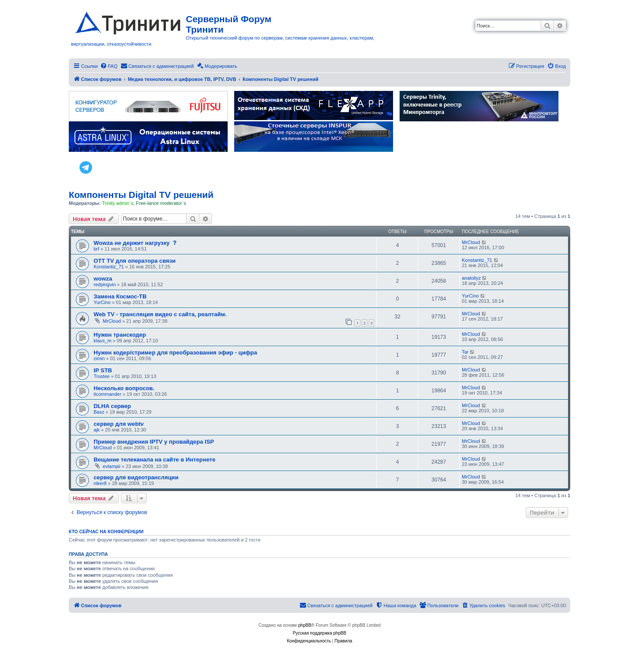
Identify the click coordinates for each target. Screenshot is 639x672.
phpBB (305, 625)
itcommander (108, 394)
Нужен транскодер (120, 335)
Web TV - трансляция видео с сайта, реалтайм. (160, 314)
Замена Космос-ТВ (120, 296)
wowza (103, 279)
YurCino (102, 302)
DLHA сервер (112, 406)
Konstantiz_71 (109, 267)
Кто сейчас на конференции (106, 532)
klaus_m (103, 341)
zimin (99, 358)
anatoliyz (471, 278)
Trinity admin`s (118, 203)
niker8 (100, 483)
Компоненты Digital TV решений (141, 195)
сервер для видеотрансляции (136, 477)
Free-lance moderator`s (161, 203)
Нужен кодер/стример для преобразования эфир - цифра (175, 353)
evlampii (111, 466)
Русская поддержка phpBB (319, 633)
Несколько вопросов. (124, 388)
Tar (465, 352)
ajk (97, 430)
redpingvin (105, 284)
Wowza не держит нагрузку (132, 243)
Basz (99, 412)
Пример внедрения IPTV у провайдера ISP (154, 442)
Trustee (102, 376)
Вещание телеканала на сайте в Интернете (155, 460)
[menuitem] (109, 66)
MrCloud (471, 242)
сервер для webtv (119, 424)
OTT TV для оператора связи (135, 261)
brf (96, 249)
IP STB (103, 370)
